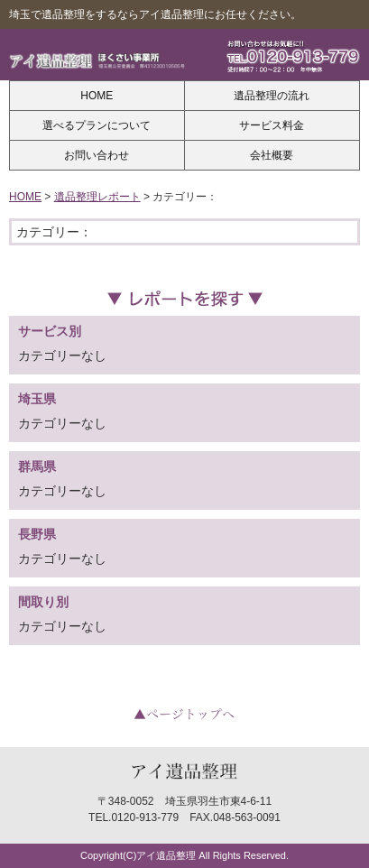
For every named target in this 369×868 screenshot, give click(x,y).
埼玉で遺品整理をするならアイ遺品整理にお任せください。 (155, 14)
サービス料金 (272, 125)
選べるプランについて (97, 125)
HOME (97, 96)
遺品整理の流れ (272, 96)
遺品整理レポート (97, 197)
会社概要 (272, 155)
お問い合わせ (97, 155)
